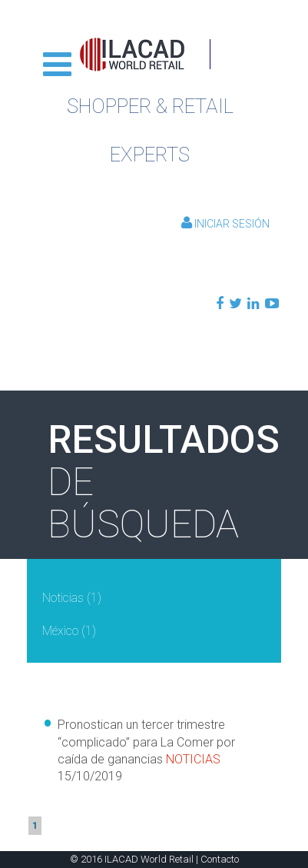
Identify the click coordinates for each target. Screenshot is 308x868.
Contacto (220, 859)
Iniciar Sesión (225, 224)
